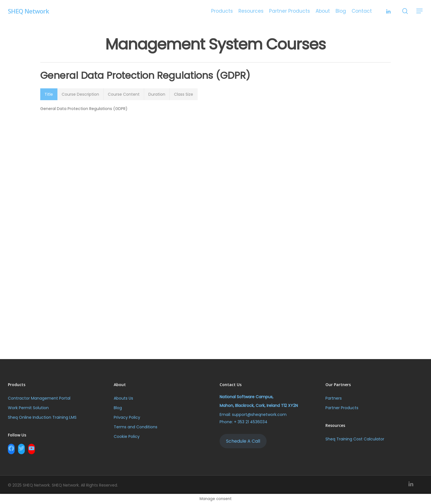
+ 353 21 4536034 (251, 422)
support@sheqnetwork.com (259, 415)
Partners (334, 398)
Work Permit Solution (28, 408)
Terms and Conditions (136, 427)
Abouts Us (123, 398)
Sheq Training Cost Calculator (355, 439)
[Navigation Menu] (420, 11)
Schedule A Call (243, 441)
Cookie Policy (127, 436)
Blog (118, 408)
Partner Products (342, 408)
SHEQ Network (28, 11)
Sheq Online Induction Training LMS (43, 417)
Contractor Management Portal (39, 398)
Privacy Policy (127, 417)
